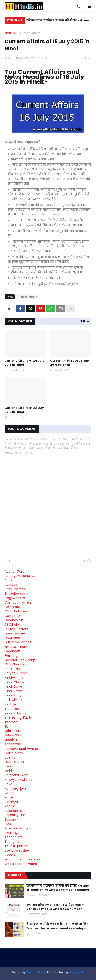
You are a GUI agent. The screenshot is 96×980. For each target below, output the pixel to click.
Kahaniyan (13, 744)
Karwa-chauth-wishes (22, 749)
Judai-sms (13, 740)
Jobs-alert (13, 731)
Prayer (9, 797)
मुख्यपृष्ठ (10, 33)
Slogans (11, 819)
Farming (11, 656)
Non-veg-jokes (16, 788)
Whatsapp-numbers (21, 864)
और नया (12, 561)
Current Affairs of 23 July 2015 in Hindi (70, 363)
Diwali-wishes (15, 633)
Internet (11, 722)
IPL (6, 727)
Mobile (10, 771)
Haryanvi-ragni (16, 673)
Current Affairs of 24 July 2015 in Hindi (24, 363)
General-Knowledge (20, 660)
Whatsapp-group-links (22, 859)
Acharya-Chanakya (20, 576)
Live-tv (10, 757)
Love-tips (12, 766)
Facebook (12, 651)
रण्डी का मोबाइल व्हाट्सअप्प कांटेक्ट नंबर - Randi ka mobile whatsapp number (55, 907)
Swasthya (12, 833)
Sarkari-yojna (15, 815)
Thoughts (12, 842)
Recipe (10, 806)
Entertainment (16, 647)
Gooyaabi (77, 972)
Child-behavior (16, 611)
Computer (13, 616)
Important (13, 709)
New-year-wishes (18, 780)
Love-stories (14, 762)
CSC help (12, 625)
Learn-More (14, 753)
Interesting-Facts (18, 717)
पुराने (86, 561)
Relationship (14, 811)
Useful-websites (17, 850)
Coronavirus (14, 620)
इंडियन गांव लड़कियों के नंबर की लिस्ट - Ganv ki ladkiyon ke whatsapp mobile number (58, 21)
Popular (15, 875)
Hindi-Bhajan (14, 678)
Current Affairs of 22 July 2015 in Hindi (24, 410)
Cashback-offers (18, 602)
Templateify (36, 972)
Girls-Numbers (16, 664)
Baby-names (15, 589)
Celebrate (12, 607)
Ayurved (11, 585)
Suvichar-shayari (18, 828)
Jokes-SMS (13, 735)
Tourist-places (16, 846)
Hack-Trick (13, 669)
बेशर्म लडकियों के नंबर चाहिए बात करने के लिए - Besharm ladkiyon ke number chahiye (59, 926)
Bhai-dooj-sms (16, 594)
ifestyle (10, 704)
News (9, 784)
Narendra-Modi (16, 775)
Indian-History (15, 713)
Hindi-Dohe (13, 686)
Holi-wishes (13, 700)
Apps (8, 580)
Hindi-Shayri (14, 695)
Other (9, 793)
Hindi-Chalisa (15, 682)
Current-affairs (29, 33)
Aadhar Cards (15, 571)
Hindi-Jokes (14, 691)
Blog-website (15, 598)
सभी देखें (85, 321)
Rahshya (11, 802)
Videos (10, 855)
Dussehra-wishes (18, 642)
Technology (14, 837)
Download (12, 638)
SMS (8, 824)
